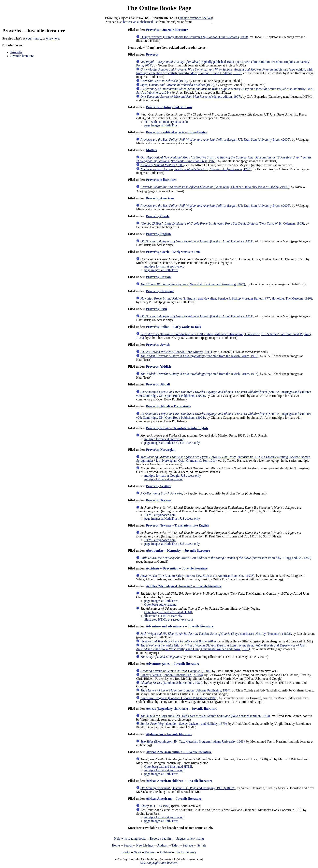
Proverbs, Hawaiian (160, 291)
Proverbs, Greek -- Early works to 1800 (173, 252)
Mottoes (152, 150)
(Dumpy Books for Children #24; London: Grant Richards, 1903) (194, 37)
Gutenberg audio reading (160, 604)
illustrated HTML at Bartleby (163, 616)
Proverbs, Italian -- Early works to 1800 (174, 327)
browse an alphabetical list (140, 22)
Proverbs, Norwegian (161, 450)
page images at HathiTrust (161, 125)
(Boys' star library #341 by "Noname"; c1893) (216, 634)
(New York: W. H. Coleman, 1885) (222, 223)
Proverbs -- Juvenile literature (167, 30)
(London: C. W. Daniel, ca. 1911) (197, 241)
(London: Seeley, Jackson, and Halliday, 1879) (183, 724)
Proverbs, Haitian (158, 277)
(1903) (162, 165)
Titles (175, 845)
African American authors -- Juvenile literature (179, 752)
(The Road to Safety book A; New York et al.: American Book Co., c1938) (197, 576)
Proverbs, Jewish (158, 345)
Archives (165, 852)
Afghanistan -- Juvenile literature (169, 734)
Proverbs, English (158, 234)
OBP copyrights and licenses (158, 863)
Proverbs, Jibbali (158, 384)
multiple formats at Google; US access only (172, 476)
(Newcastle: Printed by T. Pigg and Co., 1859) (226, 558)
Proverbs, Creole (158, 216)
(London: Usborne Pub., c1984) (171, 675)
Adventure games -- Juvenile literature (172, 664)
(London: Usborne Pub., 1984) (171, 683)
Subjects (188, 845)
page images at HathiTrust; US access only (172, 443)
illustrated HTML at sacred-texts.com (169, 619)
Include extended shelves (196, 18)
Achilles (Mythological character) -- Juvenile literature (184, 586)
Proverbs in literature (161, 180)
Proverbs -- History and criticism (169, 107)
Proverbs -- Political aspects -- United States (176, 132)
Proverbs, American (160, 198)
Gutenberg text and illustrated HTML (169, 612)
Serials (202, 845)
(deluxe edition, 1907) (191, 97)
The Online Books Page (159, 8)
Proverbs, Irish (156, 309)
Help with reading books (130, 839)
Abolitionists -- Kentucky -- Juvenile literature (178, 551)
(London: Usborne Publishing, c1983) (179, 698)
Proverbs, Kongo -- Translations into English (177, 428)
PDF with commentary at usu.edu (166, 122)
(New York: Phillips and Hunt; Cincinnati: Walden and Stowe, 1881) (221, 647)
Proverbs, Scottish (159, 486)
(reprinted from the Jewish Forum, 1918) (199, 356)
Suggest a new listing (190, 839)
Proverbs (16, 52)
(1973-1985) (155, 806)
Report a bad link (161, 839)
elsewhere (53, 38)
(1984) (175, 671)
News (137, 852)
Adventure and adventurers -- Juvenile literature (180, 626)
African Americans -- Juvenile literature (174, 799)
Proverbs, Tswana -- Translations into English (178, 525)
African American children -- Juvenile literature (179, 781)
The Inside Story (186, 852)
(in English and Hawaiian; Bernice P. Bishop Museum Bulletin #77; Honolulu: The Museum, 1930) (226, 298)
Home (116, 845)
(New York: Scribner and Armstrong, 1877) (193, 284)
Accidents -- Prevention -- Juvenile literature (177, 568)
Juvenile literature (22, 56)
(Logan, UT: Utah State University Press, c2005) (215, 140)
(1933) (164, 81)
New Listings (145, 845)
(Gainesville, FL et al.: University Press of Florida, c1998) (215, 187)
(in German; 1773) (196, 169)
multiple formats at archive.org (164, 266)
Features (150, 852)
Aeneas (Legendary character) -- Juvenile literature (181, 709)
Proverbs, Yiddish (158, 367)
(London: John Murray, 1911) (176, 352)
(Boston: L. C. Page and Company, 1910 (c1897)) (188, 788)
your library (34, 38)
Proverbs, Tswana (158, 500)
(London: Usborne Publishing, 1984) (185, 690)
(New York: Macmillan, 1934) (205, 716)
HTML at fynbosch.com (160, 515)
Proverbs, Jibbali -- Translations (168, 406)
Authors (162, 845)
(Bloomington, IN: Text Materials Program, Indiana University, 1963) (192, 741)
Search (128, 845)
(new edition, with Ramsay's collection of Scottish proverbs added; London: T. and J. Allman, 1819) (224, 71)
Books (126, 852)
